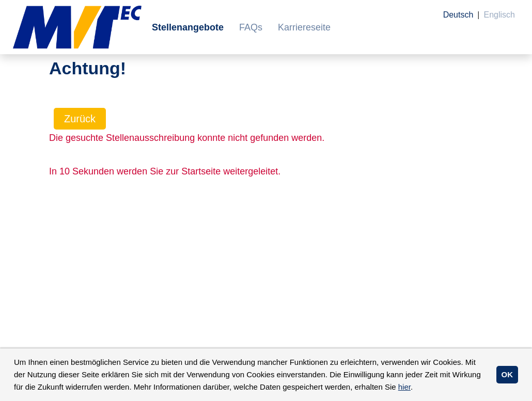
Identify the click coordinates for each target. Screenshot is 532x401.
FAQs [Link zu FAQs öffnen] (251, 27)
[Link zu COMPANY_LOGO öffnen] (77, 27)
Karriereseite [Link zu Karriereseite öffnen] (304, 27)
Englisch (499, 15)
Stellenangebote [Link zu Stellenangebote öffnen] (188, 27)
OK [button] (507, 374)
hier (404, 387)
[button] (416, 388)
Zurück (80, 119)
